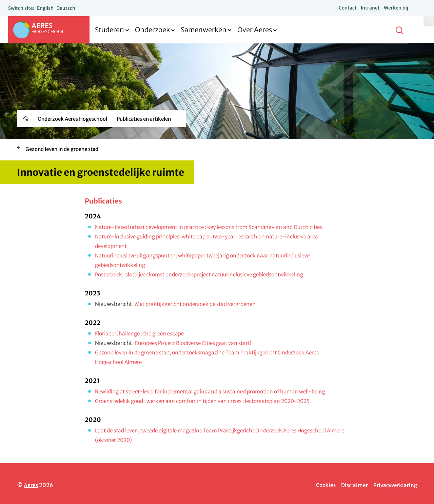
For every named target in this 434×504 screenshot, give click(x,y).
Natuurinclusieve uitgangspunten (138, 255)
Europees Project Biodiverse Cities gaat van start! (198, 343)
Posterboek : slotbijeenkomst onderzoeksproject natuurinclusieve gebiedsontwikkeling (207, 274)
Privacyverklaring (394, 485)
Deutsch (71, 8)
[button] (405, 30)
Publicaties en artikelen (144, 119)
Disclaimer (352, 485)
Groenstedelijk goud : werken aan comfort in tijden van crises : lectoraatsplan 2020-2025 (209, 401)
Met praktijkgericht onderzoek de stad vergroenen (199, 304)
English (51, 8)
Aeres (31, 485)
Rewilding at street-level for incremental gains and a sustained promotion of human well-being (218, 391)
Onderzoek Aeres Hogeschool (72, 119)
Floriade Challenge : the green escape (142, 333)
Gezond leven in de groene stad (62, 149)
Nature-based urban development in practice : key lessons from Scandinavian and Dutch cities (215, 227)
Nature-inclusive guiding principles (140, 236)
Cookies (322, 485)
